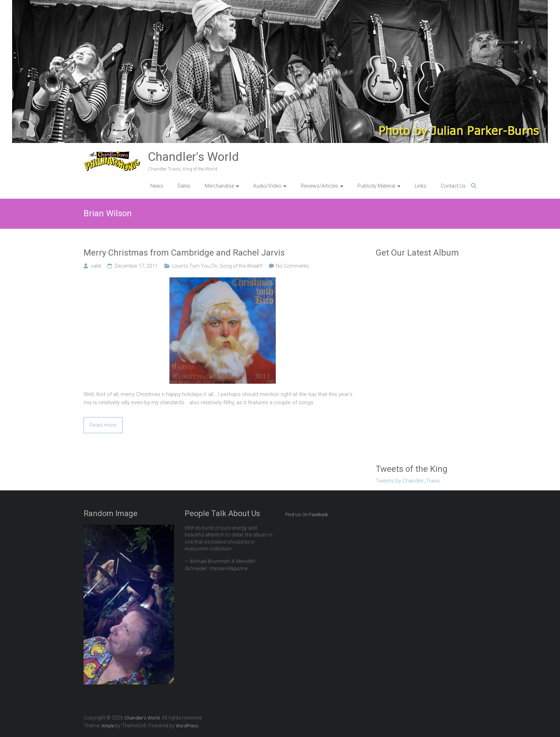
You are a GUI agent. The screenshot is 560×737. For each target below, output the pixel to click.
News (157, 186)
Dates (184, 186)
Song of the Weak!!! (241, 266)
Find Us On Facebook (307, 515)
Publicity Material (376, 186)
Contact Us (453, 186)
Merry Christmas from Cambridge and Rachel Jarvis (184, 253)
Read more (103, 425)
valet (96, 266)
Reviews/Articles (319, 186)
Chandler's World (193, 157)
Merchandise (219, 186)
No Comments (292, 266)
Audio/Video (267, 186)
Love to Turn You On (195, 266)
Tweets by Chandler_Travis (408, 481)
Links (421, 186)
